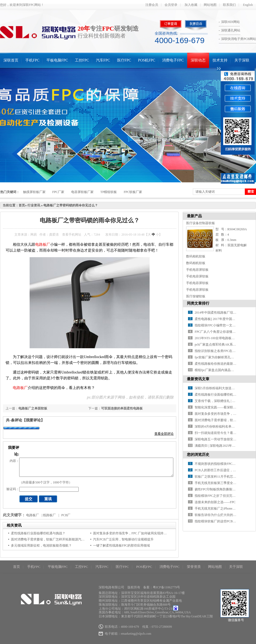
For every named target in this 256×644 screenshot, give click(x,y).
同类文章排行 (198, 303)
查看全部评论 (164, 434)
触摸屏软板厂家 (34, 192)
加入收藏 (191, 5)
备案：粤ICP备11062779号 (162, 587)
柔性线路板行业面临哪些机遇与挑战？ (38, 533)
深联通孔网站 (231, 30)
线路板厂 (49, 515)
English (248, 5)
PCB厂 (66, 515)
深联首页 (11, 60)
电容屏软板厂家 (82, 192)
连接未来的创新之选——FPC (215, 502)
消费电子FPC (173, 60)
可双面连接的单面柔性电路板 (122, 408)
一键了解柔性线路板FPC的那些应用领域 (121, 545)
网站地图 (210, 5)
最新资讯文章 (198, 379)
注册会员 (152, 5)
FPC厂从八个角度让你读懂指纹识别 (220, 332)
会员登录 (171, 5)
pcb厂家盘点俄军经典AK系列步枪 (219, 344)
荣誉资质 (194, 567)
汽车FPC (103, 60)
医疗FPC (124, 60)
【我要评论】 (33, 420)
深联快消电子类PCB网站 (239, 39)
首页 (22, 205)
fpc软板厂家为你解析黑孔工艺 (216, 357)
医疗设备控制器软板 (201, 223)
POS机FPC (147, 60)
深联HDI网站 (230, 22)
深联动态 (198, 60)
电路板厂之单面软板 (33, 408)
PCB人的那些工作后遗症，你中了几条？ (223, 470)
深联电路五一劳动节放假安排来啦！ (220, 439)
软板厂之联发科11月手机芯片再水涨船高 (223, 477)
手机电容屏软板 (197, 270)
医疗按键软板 (196, 296)
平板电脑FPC (57, 60)
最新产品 (194, 216)
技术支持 (220, 60)
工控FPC (82, 60)
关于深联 (242, 60)
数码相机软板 (196, 256)
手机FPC (32, 60)
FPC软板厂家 (133, 192)
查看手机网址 (72, 235)
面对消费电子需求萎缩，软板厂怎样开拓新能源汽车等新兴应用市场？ (61, 539)
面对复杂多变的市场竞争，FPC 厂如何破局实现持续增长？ (135, 533)
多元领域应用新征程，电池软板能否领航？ (41, 545)
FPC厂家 (58, 192)
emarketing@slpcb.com (136, 634)
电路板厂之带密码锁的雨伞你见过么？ (71, 205)
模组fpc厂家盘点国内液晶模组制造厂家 (222, 370)
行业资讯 (34, 205)
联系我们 (229, 5)
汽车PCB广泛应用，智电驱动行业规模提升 (123, 539)
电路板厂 (43, 245)
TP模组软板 (109, 192)
